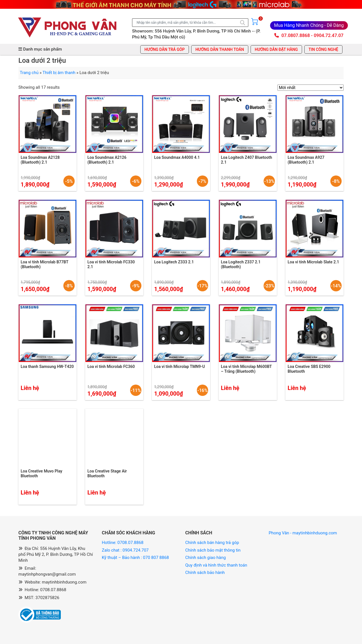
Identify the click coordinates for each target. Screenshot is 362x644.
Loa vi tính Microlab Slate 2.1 (313, 262)
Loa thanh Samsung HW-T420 (47, 367)
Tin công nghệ (323, 49)
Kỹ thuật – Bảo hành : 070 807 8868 (136, 558)
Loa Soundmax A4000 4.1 (177, 157)
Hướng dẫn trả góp (165, 49)
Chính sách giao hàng (205, 558)
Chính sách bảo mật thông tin (213, 550)
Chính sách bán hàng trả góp (212, 543)
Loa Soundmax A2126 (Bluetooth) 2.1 (107, 160)
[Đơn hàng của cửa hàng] (311, 88)
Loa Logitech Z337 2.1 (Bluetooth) (241, 264)
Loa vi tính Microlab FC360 (111, 367)
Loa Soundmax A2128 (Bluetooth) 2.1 (40, 160)
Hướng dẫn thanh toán (220, 49)
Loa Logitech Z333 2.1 (174, 262)
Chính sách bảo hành (205, 573)
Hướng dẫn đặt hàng (276, 49)
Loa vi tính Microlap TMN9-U (179, 367)
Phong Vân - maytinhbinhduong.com (303, 533)
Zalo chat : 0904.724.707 (126, 550)
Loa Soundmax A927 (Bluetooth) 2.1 (306, 160)
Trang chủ (29, 73)
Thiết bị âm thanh (59, 73)
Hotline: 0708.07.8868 (123, 543)
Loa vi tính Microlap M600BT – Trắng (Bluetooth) (246, 369)
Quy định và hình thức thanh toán (216, 565)
